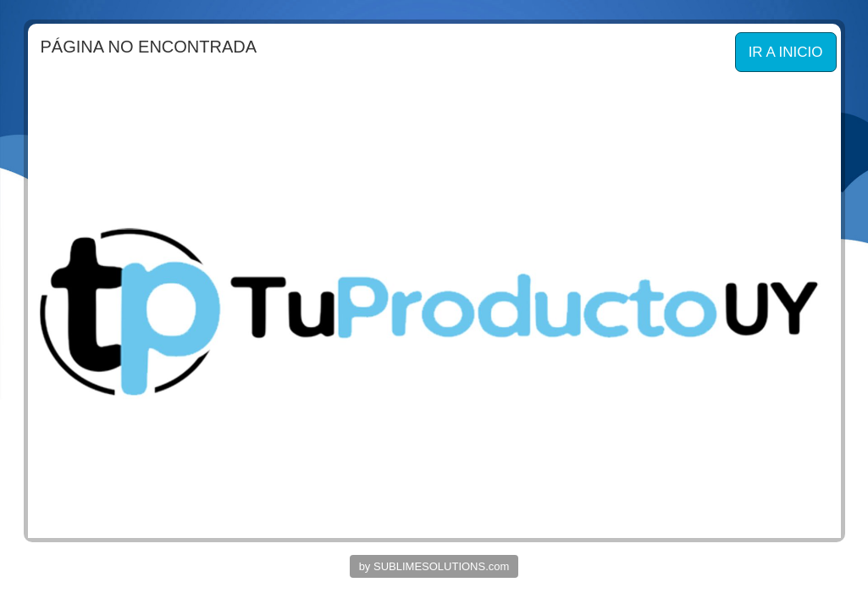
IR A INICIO (786, 52)
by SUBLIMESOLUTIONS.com (434, 566)
